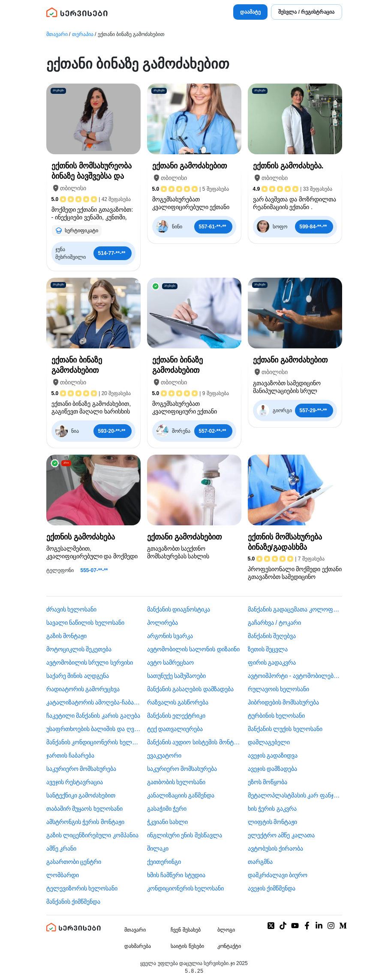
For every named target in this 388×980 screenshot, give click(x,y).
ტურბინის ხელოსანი (277, 716)
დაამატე (250, 12)
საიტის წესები (187, 946)
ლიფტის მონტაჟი (273, 822)
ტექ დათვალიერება (175, 729)
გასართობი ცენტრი (74, 862)
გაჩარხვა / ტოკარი (275, 623)
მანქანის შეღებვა (272, 636)
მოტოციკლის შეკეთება (79, 649)
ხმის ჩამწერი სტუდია (176, 875)
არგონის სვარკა (170, 636)
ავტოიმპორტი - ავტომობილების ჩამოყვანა (295, 676)
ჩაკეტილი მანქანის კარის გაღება (93, 716)
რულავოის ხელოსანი (279, 689)
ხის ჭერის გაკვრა (272, 809)
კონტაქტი (229, 946)
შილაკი (158, 848)
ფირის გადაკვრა (272, 662)
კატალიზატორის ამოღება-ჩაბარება (93, 702)
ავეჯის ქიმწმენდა (272, 888)
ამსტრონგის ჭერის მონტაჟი (86, 822)
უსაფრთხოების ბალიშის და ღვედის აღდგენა (93, 729)
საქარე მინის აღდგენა (78, 676)
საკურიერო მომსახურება (81, 769)
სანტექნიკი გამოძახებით (81, 795)
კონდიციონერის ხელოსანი (186, 888)
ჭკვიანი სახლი (168, 822)
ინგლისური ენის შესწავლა (185, 835)
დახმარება (138, 946)
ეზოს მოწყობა (268, 782)
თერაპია (83, 34)
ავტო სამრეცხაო (171, 662)
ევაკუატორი (164, 755)
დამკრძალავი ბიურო (278, 875)
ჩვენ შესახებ (185, 930)
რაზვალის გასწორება (178, 702)
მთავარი (57, 34)
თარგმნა (260, 862)
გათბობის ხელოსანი (176, 782)
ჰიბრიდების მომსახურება (284, 702)
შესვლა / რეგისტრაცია (306, 12)
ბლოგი (226, 930)
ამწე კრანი (62, 848)
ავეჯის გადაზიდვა (273, 755)
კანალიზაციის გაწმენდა (181, 795)
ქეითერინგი (164, 862)
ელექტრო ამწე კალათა (281, 835)
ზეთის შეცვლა (268, 649)
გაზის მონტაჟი (67, 636)
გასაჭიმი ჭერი (167, 809)
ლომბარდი (63, 875)
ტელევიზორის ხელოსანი (82, 888)
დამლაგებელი (269, 742)
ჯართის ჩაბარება (71, 755)
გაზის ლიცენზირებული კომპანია (93, 835)
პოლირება (162, 623)
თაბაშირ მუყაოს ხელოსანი (85, 809)
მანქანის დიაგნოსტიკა (179, 609)
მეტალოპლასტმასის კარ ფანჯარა (295, 795)
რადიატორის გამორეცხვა (83, 689)
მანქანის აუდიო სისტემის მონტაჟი (194, 742)
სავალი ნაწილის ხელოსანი (86, 623)
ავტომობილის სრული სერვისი (90, 662)
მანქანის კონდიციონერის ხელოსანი (93, 742)
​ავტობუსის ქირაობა (276, 848)
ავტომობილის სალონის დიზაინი (194, 649)
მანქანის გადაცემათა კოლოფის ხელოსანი (295, 609)
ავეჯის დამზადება (273, 769)
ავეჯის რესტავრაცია (75, 782)
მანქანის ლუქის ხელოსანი (285, 729)
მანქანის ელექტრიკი (176, 716)
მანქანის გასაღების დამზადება (191, 689)
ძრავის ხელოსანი (72, 609)
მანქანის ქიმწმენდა (74, 902)
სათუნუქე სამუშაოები (177, 676)
